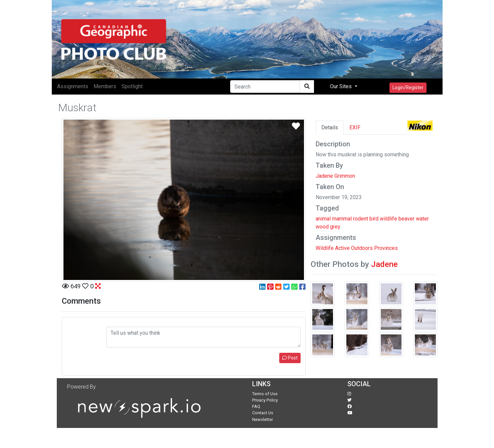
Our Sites (342, 86)
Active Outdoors (354, 248)
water (422, 219)
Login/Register (408, 88)
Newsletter (263, 419)
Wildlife (325, 248)
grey (335, 227)
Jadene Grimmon (335, 176)
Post (290, 358)
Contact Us (263, 413)
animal (323, 219)
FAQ (256, 406)
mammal (342, 219)
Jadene (384, 264)
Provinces (386, 248)
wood (322, 227)
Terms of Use (265, 394)
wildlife (388, 219)
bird (374, 219)
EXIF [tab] (355, 127)
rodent (361, 219)
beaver (406, 219)
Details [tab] (330, 127)
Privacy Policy (265, 400)
